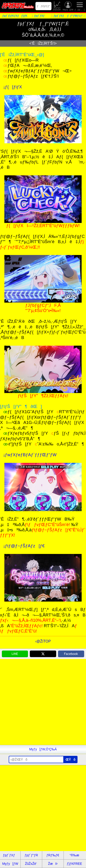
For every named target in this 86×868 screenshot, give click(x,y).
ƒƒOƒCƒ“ (44, 6)
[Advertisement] (43, 702)
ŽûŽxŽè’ (57, 6)
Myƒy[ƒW (68, 6)
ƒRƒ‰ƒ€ (53, 855)
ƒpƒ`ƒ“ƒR (31, 855)
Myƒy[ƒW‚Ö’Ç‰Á (43, 749)
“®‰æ (74, 855)
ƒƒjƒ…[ (80, 6)
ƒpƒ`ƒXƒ (10, 855)
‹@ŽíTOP (43, 641)
